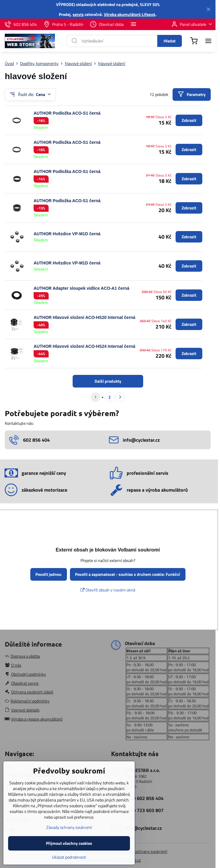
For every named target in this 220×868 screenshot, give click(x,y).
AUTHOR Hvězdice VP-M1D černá (67, 234)
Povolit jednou (48, 574)
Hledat (170, 41)
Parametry (191, 94)
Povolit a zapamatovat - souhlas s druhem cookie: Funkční (128, 574)
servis (78, 14)
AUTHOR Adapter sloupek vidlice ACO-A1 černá (81, 288)
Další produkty (108, 381)
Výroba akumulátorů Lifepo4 (130, 14)
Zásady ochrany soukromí (144, 851)
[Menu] (208, 41)
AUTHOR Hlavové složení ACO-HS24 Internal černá (84, 346)
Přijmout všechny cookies (69, 853)
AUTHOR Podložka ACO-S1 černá (67, 113)
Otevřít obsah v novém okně (108, 590)
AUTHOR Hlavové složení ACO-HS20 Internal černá (84, 317)
